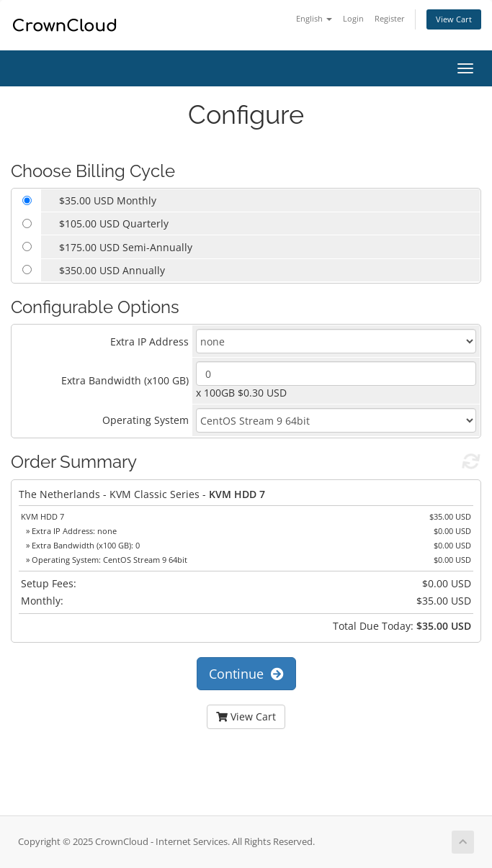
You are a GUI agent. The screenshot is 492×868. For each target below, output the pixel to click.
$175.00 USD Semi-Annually (126, 247)
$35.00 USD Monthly (108, 200)
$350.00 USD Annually (112, 270)
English (314, 18)
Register (390, 18)
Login (353, 18)
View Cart (454, 19)
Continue (246, 674)
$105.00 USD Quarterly (114, 223)
